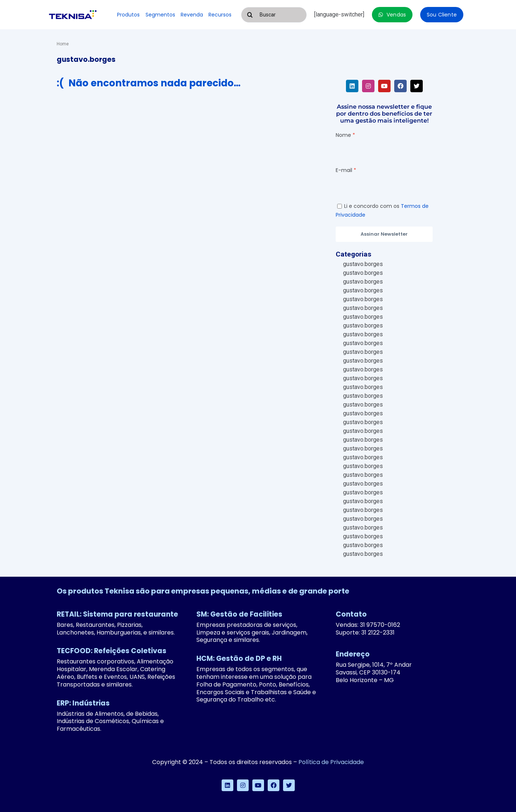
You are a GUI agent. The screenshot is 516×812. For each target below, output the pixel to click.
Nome (343, 135)
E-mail (344, 170)
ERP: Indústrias (83, 703)
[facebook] (400, 86)
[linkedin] (352, 86)
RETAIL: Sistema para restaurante (117, 614)
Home (63, 44)
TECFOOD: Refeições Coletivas (112, 651)
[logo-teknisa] (73, 13)
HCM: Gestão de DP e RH (239, 658)
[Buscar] (274, 15)
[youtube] (384, 86)
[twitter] (417, 86)
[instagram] (368, 86)
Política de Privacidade (331, 762)
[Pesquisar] (250, 15)
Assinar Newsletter (384, 234)
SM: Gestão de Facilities (239, 614)
